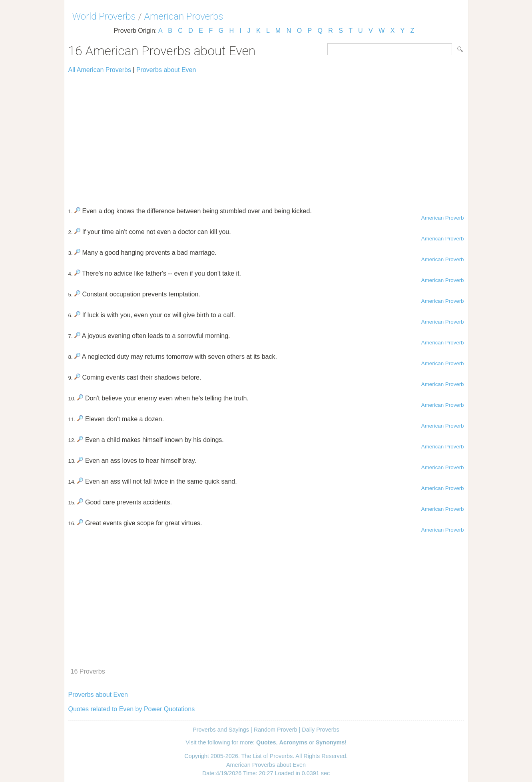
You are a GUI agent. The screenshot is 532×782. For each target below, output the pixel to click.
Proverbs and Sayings (221, 730)
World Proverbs (104, 16)
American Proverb (443, 218)
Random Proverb (276, 730)
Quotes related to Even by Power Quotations (132, 709)
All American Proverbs (100, 70)
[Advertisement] (266, 137)
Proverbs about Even (166, 70)
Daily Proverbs (321, 730)
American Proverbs (184, 16)
